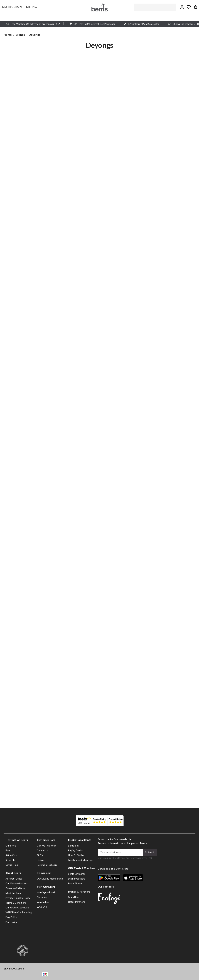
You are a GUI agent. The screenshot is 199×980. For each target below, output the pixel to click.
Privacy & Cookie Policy (18, 898)
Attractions (11, 855)
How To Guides (76, 855)
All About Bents (14, 879)
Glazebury (42, 897)
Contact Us (43, 850)
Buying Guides (76, 850)
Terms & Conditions (16, 903)
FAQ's (40, 855)
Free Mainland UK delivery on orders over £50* (35, 24)
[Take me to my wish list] (189, 7)
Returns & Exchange (47, 865)
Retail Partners (77, 902)
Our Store (11, 846)
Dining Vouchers (77, 879)
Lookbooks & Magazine (80, 860)
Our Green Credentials (17, 908)
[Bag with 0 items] (196, 7)
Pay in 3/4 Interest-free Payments (97, 24)
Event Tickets (75, 883)
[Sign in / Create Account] (182, 7)
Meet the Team (13, 893)
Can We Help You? (46, 846)
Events (9, 850)
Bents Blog (74, 846)
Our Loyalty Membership (50, 879)
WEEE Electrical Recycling (19, 912)
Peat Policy (11, 922)
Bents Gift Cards (77, 874)
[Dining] (31, 7)
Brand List (74, 897)
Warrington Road (46, 892)
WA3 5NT (42, 907)
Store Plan (11, 860)
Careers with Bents (15, 888)
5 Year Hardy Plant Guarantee (144, 24)
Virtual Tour (12, 865)
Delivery (41, 860)
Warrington (43, 902)
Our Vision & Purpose (17, 883)
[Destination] (12, 7)
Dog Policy (11, 917)
